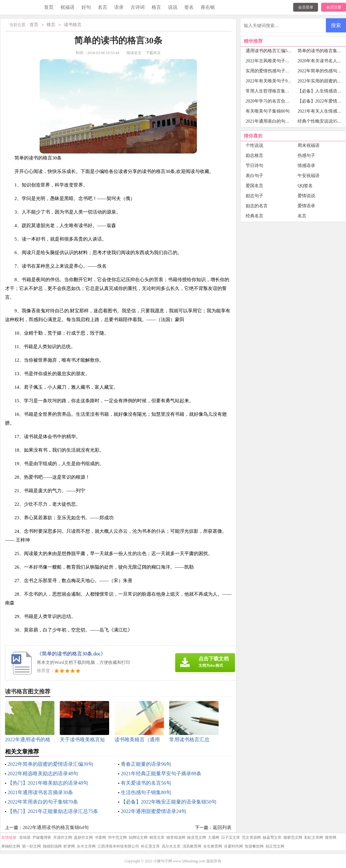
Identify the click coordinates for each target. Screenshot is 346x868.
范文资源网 (251, 837)
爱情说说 (306, 196)
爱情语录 (306, 206)
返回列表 (222, 827)
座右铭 (208, 7)
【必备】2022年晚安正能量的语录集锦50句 (169, 802)
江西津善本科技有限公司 (118, 846)
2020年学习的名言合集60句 (272, 101)
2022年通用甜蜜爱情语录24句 (153, 811)
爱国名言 (254, 186)
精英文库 (157, 837)
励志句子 (254, 196)
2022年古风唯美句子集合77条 (274, 61)
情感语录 (306, 166)
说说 (173, 7)
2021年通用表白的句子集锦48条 (276, 121)
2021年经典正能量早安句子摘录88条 (161, 773)
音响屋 (25, 837)
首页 (49, 7)
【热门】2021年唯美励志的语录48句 (48, 783)
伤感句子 (306, 156)
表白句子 (254, 176)
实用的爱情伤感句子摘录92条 (274, 71)
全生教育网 (213, 846)
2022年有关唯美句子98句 (270, 81)
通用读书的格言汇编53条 (270, 51)
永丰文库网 (86, 846)
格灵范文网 (197, 837)
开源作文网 (63, 837)
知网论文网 (138, 837)
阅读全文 (134, 53)
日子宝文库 (231, 837)
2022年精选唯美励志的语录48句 (43, 773)
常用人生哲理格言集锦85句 (272, 91)
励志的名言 (257, 206)
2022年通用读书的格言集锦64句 (56, 827)
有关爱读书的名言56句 (146, 783)
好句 (86, 7)
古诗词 (138, 7)
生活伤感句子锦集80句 (146, 792)
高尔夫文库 (171, 846)
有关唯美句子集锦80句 (268, 111)
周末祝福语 (309, 145)
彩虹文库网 (314, 837)
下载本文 (153, 53)
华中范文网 (117, 837)
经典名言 (254, 216)
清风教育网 (192, 846)
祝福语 (67, 7)
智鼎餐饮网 (254, 846)
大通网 (214, 837)
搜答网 (331, 837)
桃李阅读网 (176, 837)
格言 (156, 7)
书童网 (100, 837)
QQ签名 (305, 186)
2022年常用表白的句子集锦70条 (43, 802)
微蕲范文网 (293, 837)
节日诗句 (254, 166)
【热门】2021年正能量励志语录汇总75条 (53, 811)
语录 (119, 7)
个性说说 (254, 145)
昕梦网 (69, 846)
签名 (189, 7)
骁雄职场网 (52, 846)
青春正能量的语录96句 (146, 764)
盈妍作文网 (83, 837)
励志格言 (254, 156)
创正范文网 (275, 846)
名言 (103, 7)
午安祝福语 (309, 176)
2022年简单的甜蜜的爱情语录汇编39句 (50, 764)
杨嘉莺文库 (272, 837)
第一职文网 (31, 846)
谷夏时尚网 (233, 846)
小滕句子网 (163, 861)
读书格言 (73, 25)
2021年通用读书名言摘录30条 (40, 792)
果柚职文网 (11, 846)
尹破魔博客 (42, 837)
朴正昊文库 (150, 846)
